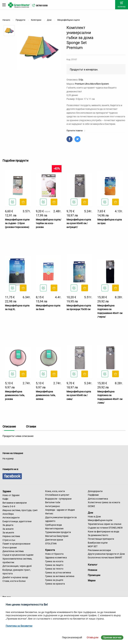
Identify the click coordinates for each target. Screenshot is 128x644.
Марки (92, 581)
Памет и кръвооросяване (16, 544)
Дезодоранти (95, 491)
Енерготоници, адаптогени (17, 521)
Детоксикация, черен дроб (17, 566)
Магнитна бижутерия (57, 536)
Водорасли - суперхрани (58, 499)
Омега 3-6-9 (9, 506)
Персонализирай (72, 637)
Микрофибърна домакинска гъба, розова (15, 395)
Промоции (94, 575)
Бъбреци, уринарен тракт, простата (17, 572)
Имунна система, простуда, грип (20, 510)
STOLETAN (51, 544)
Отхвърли (92, 637)
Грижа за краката (55, 584)
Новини (92, 570)
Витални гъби (53, 502)
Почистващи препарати (101, 539)
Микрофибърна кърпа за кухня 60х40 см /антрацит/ (79, 223)
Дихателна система (13, 551)
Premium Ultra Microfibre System (92, 84)
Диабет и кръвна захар (15, 577)
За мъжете (8, 533)
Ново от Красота (54, 554)
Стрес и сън (9, 540)
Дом (90, 513)
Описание (9, 426)
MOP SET (93, 546)
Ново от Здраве (11, 495)
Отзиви (31, 426)
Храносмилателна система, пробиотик (17, 561)
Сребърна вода (53, 525)
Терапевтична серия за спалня (105, 524)
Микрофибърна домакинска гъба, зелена (46, 395)
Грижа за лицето (54, 565)
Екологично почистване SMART (105, 558)
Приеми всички (112, 637)
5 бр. (81, 80)
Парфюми (93, 495)
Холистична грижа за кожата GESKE (104, 504)
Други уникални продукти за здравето (61, 519)
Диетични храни (54, 540)
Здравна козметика (56, 558)
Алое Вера (8, 514)
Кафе (5, 499)
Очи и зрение (10, 548)
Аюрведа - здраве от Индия (60, 510)
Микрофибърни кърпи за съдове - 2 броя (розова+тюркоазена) (17, 223)
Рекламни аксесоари (99, 550)
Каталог (93, 565)
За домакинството (98, 535)
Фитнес (49, 514)
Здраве (7, 491)
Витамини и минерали (15, 503)
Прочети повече (76, 131)
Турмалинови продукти (58, 532)
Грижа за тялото (54, 569)
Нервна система (11, 536)
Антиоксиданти (11, 518)
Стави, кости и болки (14, 581)
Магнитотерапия (54, 529)
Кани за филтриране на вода (103, 532)
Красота (50, 550)
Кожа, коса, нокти (55, 491)
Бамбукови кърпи (98, 543)
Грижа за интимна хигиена (60, 576)
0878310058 (42, 6)
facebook (12, 476)
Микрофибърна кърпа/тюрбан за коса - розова (49, 223)
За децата (8, 525)
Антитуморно (52, 506)
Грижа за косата (54, 561)
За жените (8, 529)
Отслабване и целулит (57, 495)
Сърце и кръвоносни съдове (18, 555)
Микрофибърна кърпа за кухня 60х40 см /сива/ (79, 395)
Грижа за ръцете (54, 580)
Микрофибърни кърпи (100, 520)
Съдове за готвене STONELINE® (105, 528)
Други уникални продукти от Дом (106, 554)
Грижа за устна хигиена (58, 573)
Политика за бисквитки (19, 626)
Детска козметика (98, 499)
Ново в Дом (94, 517)
